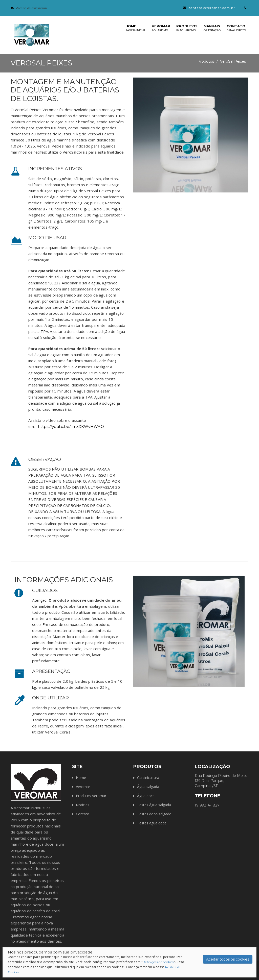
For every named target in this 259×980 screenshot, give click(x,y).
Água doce (146, 796)
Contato (236, 28)
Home (136, 28)
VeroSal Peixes (233, 61)
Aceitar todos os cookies (228, 959)
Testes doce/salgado (154, 814)
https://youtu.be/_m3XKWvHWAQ (71, 426)
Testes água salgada (154, 805)
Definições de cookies (158, 962)
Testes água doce (152, 823)
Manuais (212, 28)
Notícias (83, 805)
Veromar (161, 28)
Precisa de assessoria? (31, 8)
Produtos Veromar (91, 796)
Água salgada (148, 787)
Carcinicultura (148, 778)
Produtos (187, 28)
